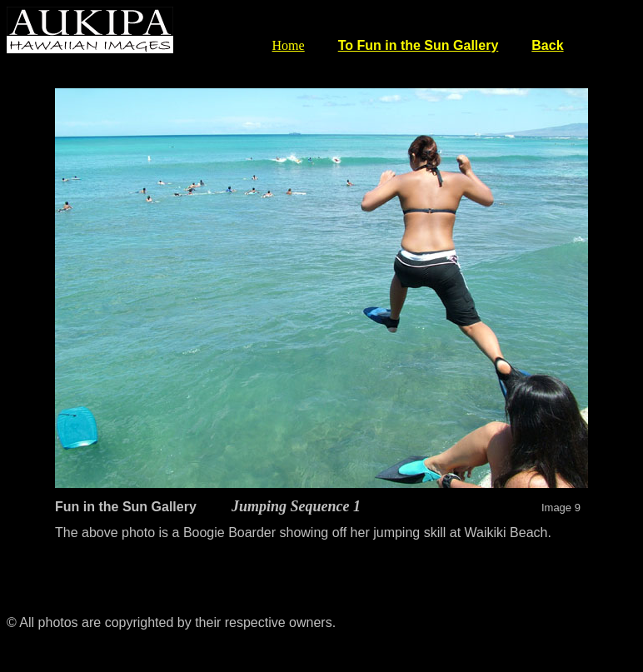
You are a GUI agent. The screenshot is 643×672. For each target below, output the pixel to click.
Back (547, 45)
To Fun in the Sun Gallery (419, 45)
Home (289, 45)
